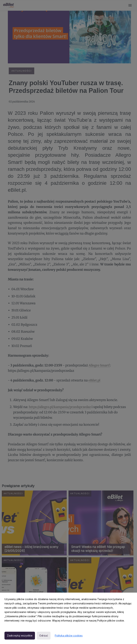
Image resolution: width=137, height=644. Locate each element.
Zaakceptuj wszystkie (20, 636)
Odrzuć (44, 636)
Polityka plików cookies (69, 636)
